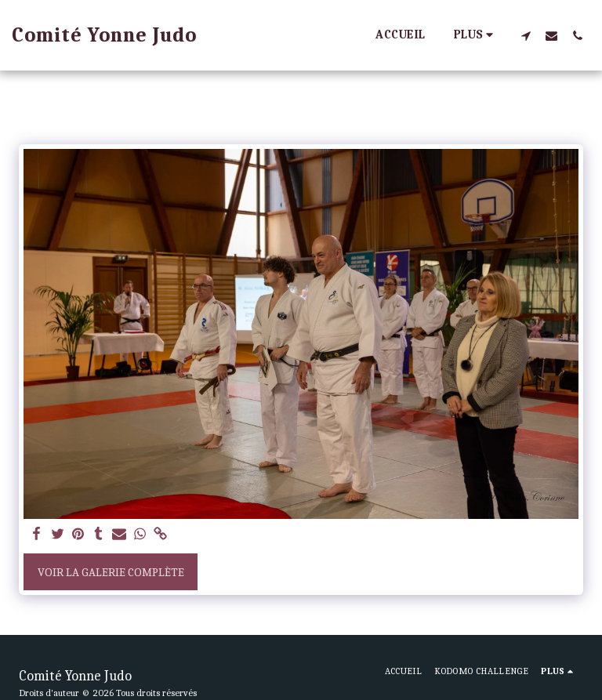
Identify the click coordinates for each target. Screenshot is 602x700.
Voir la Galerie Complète (111, 572)
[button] (526, 35)
